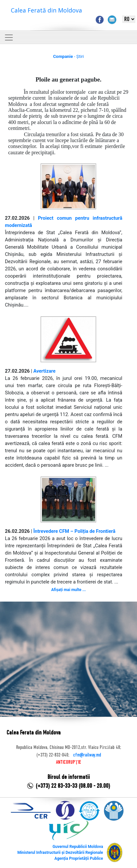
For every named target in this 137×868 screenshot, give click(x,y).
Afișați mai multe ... (68, 590)
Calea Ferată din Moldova (46, 10)
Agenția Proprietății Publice (79, 858)
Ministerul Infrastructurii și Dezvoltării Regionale (60, 853)
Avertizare (45, 371)
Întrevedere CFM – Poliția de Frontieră (74, 531)
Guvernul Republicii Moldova (78, 847)
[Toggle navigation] (9, 37)
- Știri (68, 56)
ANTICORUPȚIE (68, 762)
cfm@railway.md (87, 755)
